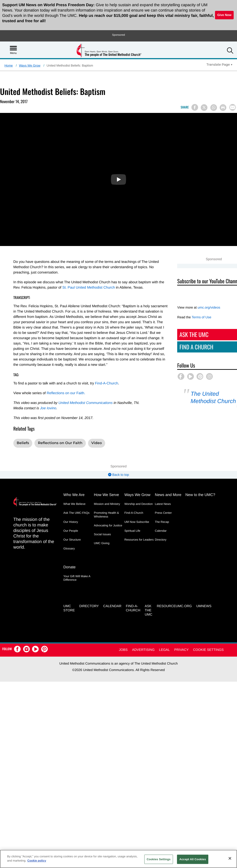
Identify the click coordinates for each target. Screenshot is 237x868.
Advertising (143, 650)
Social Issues (102, 534)
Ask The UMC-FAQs (76, 513)
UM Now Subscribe (137, 522)
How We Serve (106, 495)
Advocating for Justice (108, 525)
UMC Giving (102, 543)
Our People (71, 531)
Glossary (69, 548)
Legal (164, 650)
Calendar (161, 531)
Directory (161, 540)
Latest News (163, 504)
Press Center (163, 513)
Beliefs (23, 443)
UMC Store (69, 608)
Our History (71, 522)
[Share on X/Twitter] (204, 108)
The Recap (162, 522)
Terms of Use (199, 317)
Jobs (123, 650)
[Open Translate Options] (220, 65)
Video (97, 443)
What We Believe (74, 504)
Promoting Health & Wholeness (106, 515)
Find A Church (194, 347)
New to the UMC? (200, 495)
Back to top (118, 475)
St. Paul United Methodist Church (89, 288)
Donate (69, 567)
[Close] (230, 858)
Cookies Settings (159, 859)
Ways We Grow (30, 65)
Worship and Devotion (139, 504)
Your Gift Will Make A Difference (77, 578)
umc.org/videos (206, 308)
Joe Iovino (48, 408)
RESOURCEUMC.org (174, 606)
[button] (230, 51)
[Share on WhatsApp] (214, 108)
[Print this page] (223, 108)
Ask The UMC (191, 334)
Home (9, 65)
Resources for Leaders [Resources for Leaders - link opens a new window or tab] (139, 540)
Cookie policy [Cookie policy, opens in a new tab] (37, 861)
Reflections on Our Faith (60, 443)
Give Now (224, 15)
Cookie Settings (208, 650)
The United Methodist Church (211, 397)
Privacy (182, 650)
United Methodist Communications (86, 403)
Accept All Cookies (193, 859)
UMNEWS (204, 606)
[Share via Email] (233, 107)
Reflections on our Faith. (66, 393)
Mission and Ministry (107, 504)
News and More (168, 495)
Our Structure (72, 540)
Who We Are (74, 495)
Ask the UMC (149, 611)
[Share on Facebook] (195, 107)
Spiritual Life (132, 531)
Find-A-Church (106, 383)
